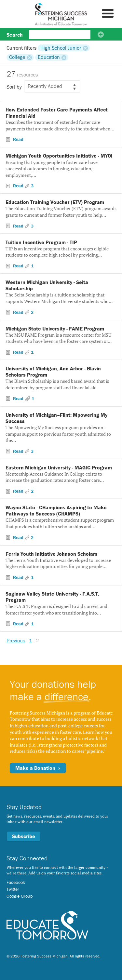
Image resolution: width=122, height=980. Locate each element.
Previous (16, 640)
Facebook (16, 882)
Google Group (20, 896)
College (17, 57)
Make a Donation (38, 768)
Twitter (13, 889)
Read (18, 139)
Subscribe (24, 836)
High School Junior (61, 48)
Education (49, 57)
